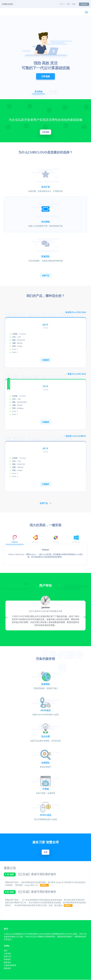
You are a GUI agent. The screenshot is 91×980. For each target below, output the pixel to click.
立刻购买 (45, 360)
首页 (6, 951)
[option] (45, 57)
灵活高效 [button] (38, 91)
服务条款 (7, 963)
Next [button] (84, 617)
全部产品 (45, 275)
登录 (68, 4)
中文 (62, 4)
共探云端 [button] (53, 91)
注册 (74, 4)
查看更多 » (44, 885)
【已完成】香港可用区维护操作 (37, 874)
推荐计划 (7, 957)
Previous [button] (7, 617)
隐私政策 (7, 968)
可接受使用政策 (10, 965)
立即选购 (45, 74)
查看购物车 (84, 4)
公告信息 (7, 954)
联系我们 (7, 960)
